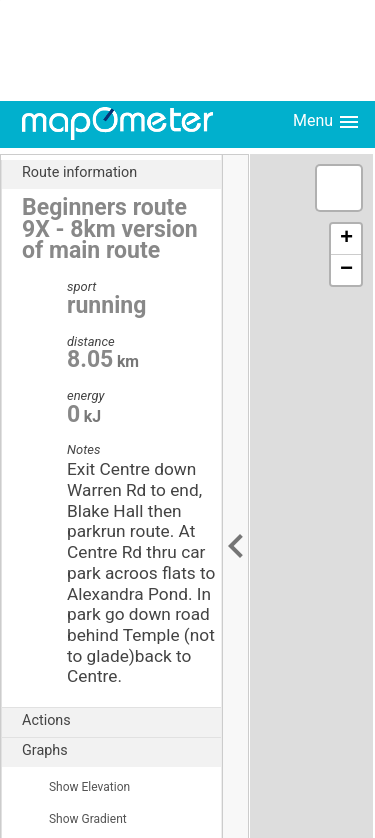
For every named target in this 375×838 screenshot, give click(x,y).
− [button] (346, 270)
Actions (121, 721)
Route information (121, 173)
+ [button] (346, 239)
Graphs (121, 751)
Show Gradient (74, 819)
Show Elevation (76, 787)
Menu (327, 122)
